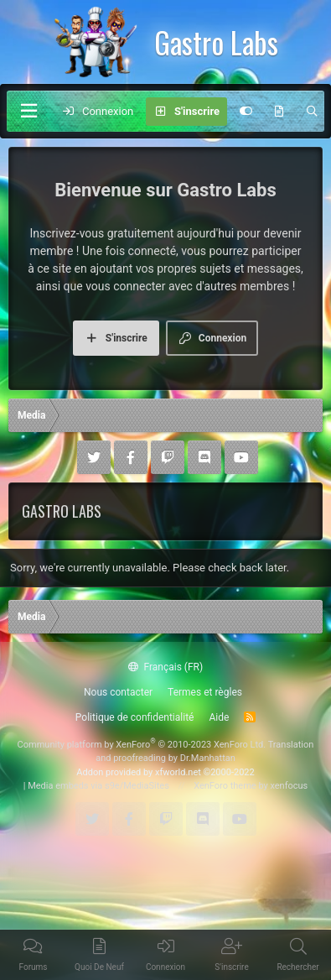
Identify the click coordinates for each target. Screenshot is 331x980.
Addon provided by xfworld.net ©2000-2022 (165, 772)
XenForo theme (225, 786)
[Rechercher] (312, 112)
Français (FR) (165, 667)
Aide (219, 717)
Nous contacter (118, 692)
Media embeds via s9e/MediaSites (98, 786)
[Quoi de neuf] (279, 112)
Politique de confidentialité (135, 717)
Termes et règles (205, 692)
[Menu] (28, 111)
